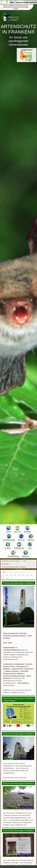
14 (23, 575)
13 (19, 575)
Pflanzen (31, 537)
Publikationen (19, 545)
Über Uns (17, 529)
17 (4, 578)
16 (32, 575)
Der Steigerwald (9, 537)
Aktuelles (27, 529)
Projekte (8, 545)
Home (8, 529)
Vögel (24, 561)
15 (28, 575)
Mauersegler (5, 564)
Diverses (21, 537)
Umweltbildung (13, 554)
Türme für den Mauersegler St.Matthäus (14, 567)
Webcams (26, 554)
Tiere (30, 545)
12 (15, 575)
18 (8, 578)
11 (11, 575)
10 (7, 575)
